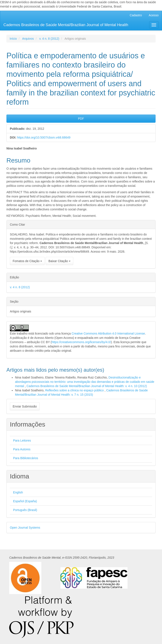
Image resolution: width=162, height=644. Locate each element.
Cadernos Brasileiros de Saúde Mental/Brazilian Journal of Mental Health (66, 25)
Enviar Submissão (25, 406)
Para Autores (22, 449)
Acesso (154, 15)
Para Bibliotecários (26, 458)
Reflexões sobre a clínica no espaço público (75, 390)
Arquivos (28, 39)
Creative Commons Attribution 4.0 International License (108, 333)
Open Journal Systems (25, 528)
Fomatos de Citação (27, 261)
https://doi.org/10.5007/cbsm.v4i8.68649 (44, 137)
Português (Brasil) (25, 510)
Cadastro (136, 15)
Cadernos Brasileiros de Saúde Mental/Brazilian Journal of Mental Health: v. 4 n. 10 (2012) (87, 386)
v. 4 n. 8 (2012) (49, 39)
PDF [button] (81, 119)
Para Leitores (22, 440)
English (18, 492)
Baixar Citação (59, 261)
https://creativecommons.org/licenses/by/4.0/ (81, 342)
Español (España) (25, 501)
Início (13, 39)
